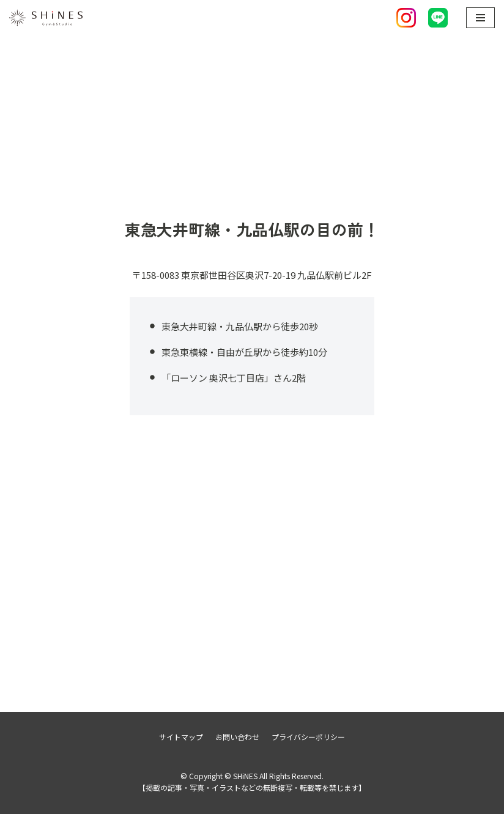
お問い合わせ (237, 737)
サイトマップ (181, 737)
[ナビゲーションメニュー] (480, 18)
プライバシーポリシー (308, 737)
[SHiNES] (46, 18)
